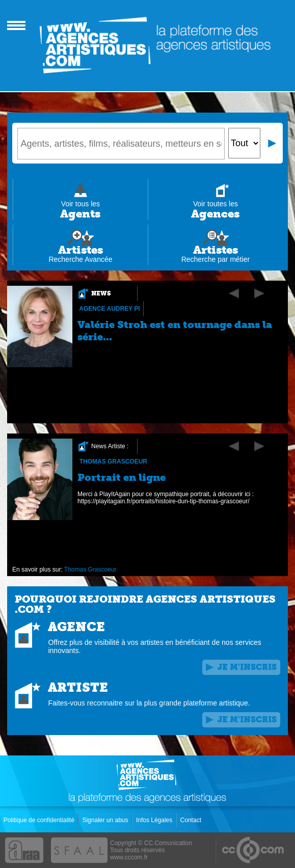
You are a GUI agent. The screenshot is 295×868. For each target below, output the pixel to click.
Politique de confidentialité (40, 820)
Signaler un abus (106, 820)
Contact (192, 820)
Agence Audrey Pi (110, 309)
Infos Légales (155, 820)
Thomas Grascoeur (113, 462)
